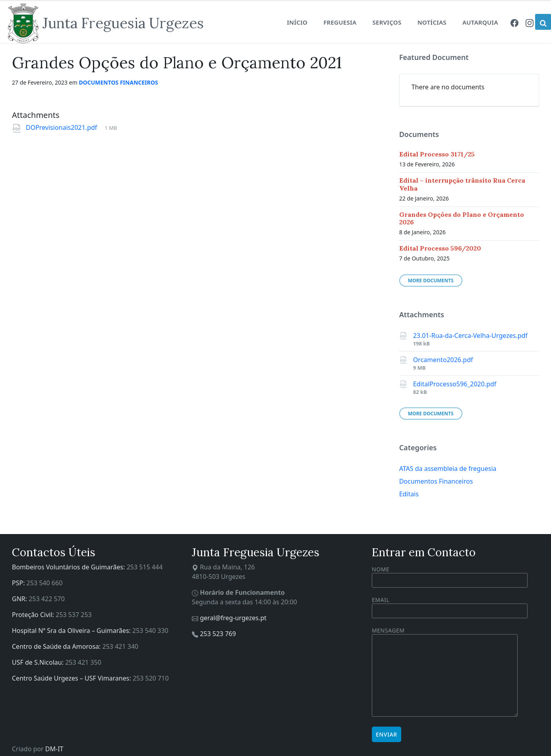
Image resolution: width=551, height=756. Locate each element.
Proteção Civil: (34, 615)
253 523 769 (218, 634)
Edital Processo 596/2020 (440, 248)
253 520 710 (151, 678)
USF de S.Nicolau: (39, 662)
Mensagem (445, 672)
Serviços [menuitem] (387, 22)
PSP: (19, 583)
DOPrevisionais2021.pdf (62, 127)
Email (450, 605)
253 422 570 (47, 599)
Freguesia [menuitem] (340, 22)
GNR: (20, 599)
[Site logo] (106, 23)
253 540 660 (45, 583)
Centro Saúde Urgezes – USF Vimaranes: (72, 678)
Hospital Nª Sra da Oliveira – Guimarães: (72, 631)
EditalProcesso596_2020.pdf (455, 384)
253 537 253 (74, 615)
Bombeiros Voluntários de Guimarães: (69, 567)
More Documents (431, 281)
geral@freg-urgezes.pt (233, 618)
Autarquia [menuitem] (480, 22)
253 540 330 (150, 631)
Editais (409, 494)
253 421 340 (121, 646)
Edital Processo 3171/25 (437, 154)
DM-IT (54, 749)
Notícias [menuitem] (432, 22)
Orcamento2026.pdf (443, 360)
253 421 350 (83, 662)
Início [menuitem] (297, 22)
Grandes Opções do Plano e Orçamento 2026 (462, 218)
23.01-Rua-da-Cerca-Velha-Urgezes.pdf (470, 336)
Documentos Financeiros (118, 82)
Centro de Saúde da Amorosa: (57, 646)
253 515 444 (145, 567)
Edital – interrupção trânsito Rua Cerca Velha (462, 184)
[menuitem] (514, 22)
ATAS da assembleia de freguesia (448, 469)
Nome (450, 577)
